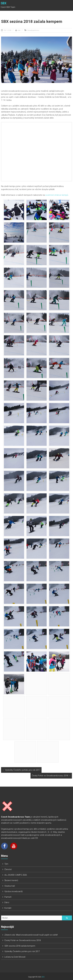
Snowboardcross (33, 30)
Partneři (8, 897)
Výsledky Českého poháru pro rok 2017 (21, 770)
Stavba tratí (10, 886)
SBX (4, 3)
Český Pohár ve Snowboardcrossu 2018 (51, 776)
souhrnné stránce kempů (57, 195)
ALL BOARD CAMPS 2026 (16, 875)
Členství (8, 869)
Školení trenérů (11, 880)
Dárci (7, 902)
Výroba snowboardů (14, 891)
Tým (6, 864)
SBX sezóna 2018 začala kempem (20, 946)
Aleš (19, 30)
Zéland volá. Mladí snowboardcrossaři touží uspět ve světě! (31, 935)
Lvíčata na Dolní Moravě (15, 957)
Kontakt (8, 908)
